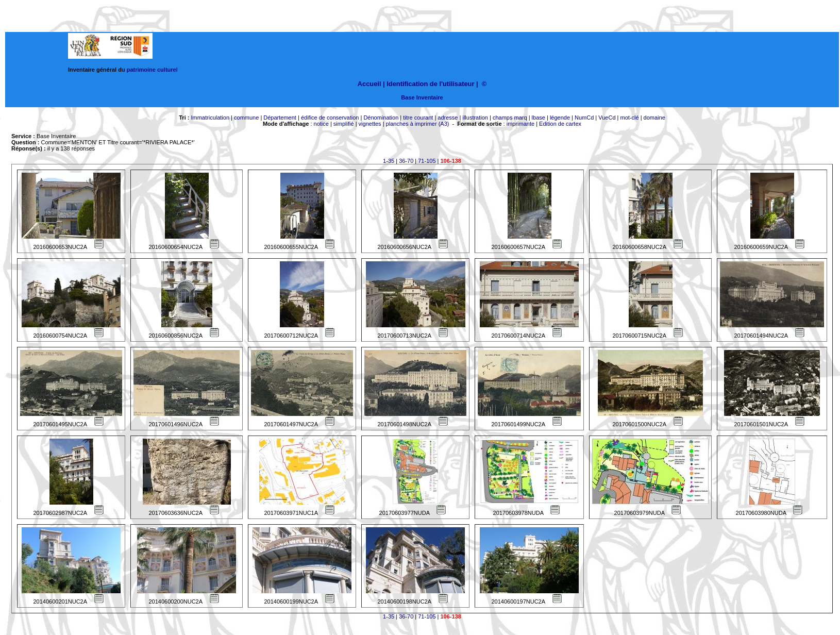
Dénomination (381, 118)
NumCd (584, 118)
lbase (539, 118)
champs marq (510, 118)
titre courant (418, 118)
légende (560, 118)
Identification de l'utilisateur (430, 84)
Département (280, 118)
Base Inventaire (422, 97)
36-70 (406, 161)
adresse (448, 118)
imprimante (520, 124)
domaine (654, 118)
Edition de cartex (560, 124)
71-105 (427, 161)
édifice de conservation (330, 118)
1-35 (389, 161)
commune (246, 118)
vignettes (370, 124)
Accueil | (371, 84)
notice (321, 124)
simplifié (344, 124)
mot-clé (630, 118)
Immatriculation (210, 118)
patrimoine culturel (152, 70)
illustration (475, 118)
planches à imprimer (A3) (418, 124)
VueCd (607, 118)
